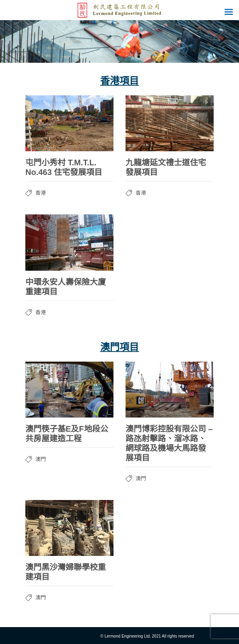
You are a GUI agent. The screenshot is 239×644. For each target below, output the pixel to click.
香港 (41, 193)
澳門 (41, 459)
